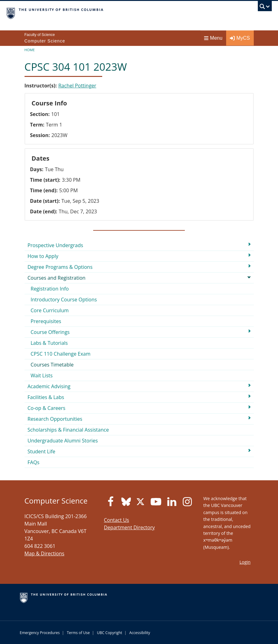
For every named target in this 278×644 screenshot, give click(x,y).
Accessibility (140, 633)
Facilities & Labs (46, 397)
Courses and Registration (57, 278)
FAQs (34, 462)
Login (245, 562)
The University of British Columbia (99, 13)
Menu (213, 38)
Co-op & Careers (47, 408)
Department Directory (130, 527)
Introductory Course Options (64, 300)
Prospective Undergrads (55, 245)
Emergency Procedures (40, 633)
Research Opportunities (55, 419)
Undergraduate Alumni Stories (63, 441)
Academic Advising (49, 386)
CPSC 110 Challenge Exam (61, 354)
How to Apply (43, 256)
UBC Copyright (109, 633)
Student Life (42, 451)
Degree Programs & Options (60, 267)
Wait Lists (42, 375)
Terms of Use (78, 633)
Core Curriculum (50, 310)
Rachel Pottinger (77, 86)
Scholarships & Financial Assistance (68, 430)
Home (30, 50)
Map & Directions (45, 553)
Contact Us (117, 520)
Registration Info (50, 289)
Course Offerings (50, 332)
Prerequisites (46, 321)
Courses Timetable (52, 365)
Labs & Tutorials (49, 343)
